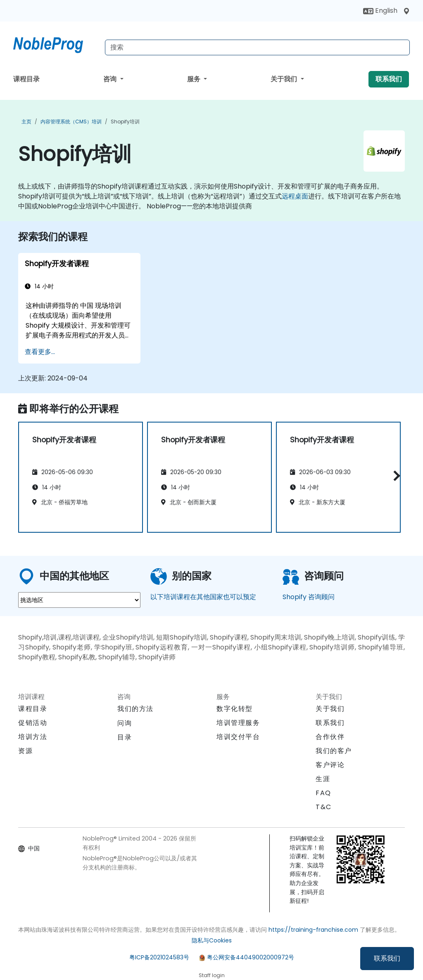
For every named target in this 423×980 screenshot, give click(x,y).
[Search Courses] (257, 47)
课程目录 (26, 79)
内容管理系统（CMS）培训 (71, 122)
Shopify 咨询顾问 (309, 597)
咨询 (111, 79)
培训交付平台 (238, 737)
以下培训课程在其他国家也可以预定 (203, 597)
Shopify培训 (125, 122)
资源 (25, 751)
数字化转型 (235, 709)
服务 (195, 79)
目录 (125, 737)
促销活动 (33, 723)
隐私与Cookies (212, 940)
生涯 (323, 779)
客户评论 (330, 765)
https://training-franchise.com (313, 930)
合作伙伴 (330, 737)
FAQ (323, 793)
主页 (26, 122)
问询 (125, 723)
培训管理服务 (238, 723)
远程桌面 (295, 196)
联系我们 (387, 958)
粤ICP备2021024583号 (159, 957)
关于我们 (285, 79)
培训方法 (33, 737)
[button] (395, 476)
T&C (324, 807)
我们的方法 (135, 709)
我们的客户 (334, 751)
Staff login (212, 975)
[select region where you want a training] (79, 600)
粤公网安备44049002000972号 (251, 957)
